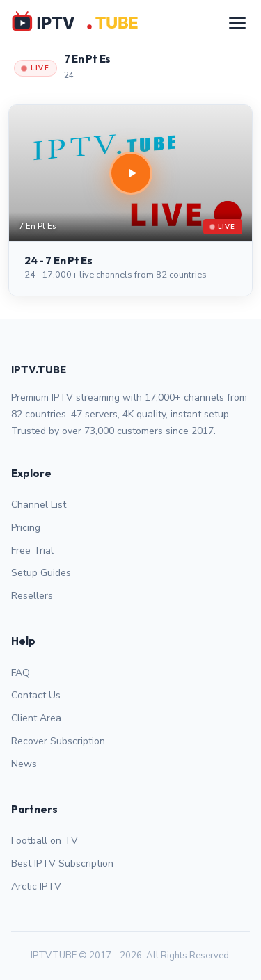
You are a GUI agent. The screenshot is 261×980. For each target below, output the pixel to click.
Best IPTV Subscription (62, 863)
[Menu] (237, 23)
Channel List (39, 505)
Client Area (36, 718)
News (24, 764)
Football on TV (45, 841)
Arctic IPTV (36, 886)
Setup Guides (41, 573)
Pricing (26, 528)
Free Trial (32, 551)
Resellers (32, 596)
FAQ (21, 673)
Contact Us (36, 695)
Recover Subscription (58, 741)
